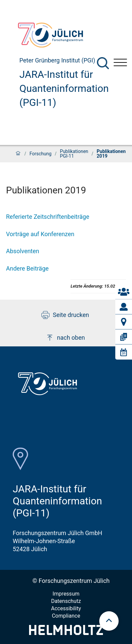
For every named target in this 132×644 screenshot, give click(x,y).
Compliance (66, 616)
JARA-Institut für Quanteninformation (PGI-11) (64, 88)
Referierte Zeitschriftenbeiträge (48, 217)
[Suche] (103, 63)
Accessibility (66, 608)
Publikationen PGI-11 (74, 154)
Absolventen (23, 251)
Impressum (66, 594)
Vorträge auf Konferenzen (40, 234)
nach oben (65, 338)
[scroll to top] (109, 621)
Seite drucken (65, 315)
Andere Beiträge (27, 268)
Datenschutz (66, 601)
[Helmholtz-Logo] (66, 633)
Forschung (40, 154)
